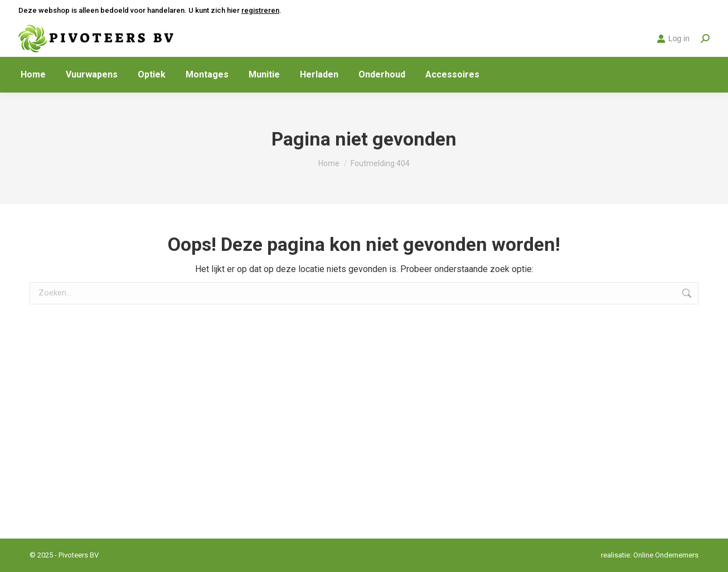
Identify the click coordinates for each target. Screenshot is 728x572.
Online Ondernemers (666, 555)
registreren (260, 10)
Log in (673, 38)
